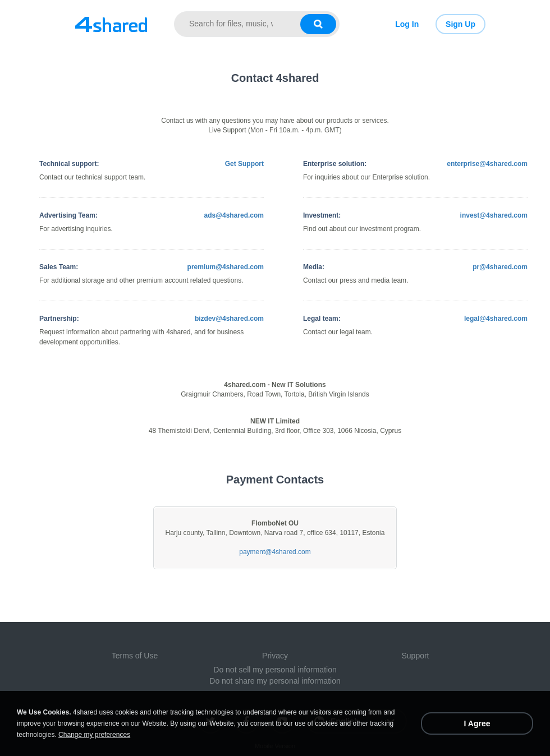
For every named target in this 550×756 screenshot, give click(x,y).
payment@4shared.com (275, 552)
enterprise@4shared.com (487, 164)
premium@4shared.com (226, 267)
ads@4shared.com (234, 215)
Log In (407, 24)
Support (415, 656)
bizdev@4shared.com (229, 319)
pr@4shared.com (500, 267)
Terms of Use (135, 656)
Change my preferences (94, 735)
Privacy (275, 656)
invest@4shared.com (494, 215)
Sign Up (460, 24)
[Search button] (318, 24)
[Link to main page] (111, 24)
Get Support (244, 164)
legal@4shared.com (496, 319)
